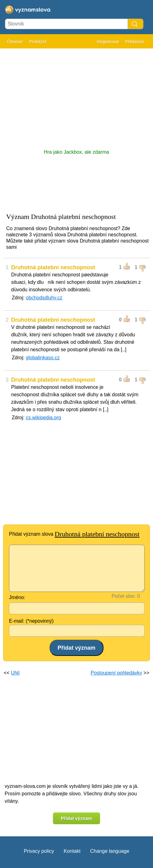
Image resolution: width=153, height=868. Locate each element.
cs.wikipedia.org (43, 418)
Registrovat (108, 42)
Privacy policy (39, 851)
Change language (110, 851)
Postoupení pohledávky (116, 673)
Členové (15, 42)
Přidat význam (76, 818)
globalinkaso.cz (43, 358)
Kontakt (72, 851)
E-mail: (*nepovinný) (31, 621)
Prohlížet (38, 42)
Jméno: (17, 597)
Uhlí (15, 673)
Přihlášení (135, 42)
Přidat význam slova (74, 534)
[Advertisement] (76, 96)
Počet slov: (124, 596)
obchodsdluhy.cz (44, 298)
